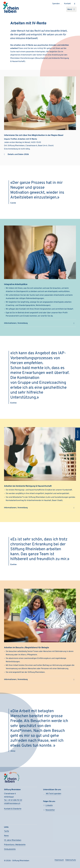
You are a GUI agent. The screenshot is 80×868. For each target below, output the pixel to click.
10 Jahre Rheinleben (13, 840)
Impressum (59, 860)
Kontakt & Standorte (13, 809)
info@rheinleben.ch (12, 804)
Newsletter (49, 810)
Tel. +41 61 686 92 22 (13, 800)
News (6, 836)
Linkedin (48, 806)
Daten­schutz (71, 860)
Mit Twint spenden (52, 794)
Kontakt (67, 4)
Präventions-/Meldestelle (15, 845)
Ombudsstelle (10, 849)
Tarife (7, 831)
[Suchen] (75, 4)
